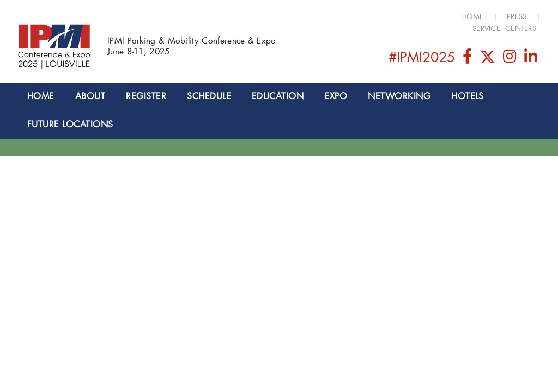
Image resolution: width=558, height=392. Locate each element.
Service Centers (504, 29)
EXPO (336, 96)
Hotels (468, 96)
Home (472, 17)
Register (146, 96)
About (90, 96)
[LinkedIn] (531, 59)
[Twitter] (488, 59)
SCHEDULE (209, 96)
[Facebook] (468, 59)
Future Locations (70, 125)
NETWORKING (399, 96)
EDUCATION (278, 96)
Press (517, 17)
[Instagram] (511, 59)
